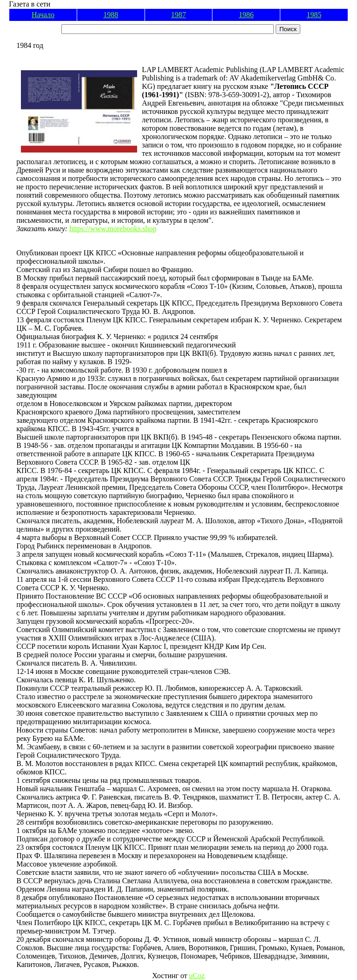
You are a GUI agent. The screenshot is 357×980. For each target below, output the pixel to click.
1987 (178, 15)
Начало (43, 15)
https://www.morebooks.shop (113, 229)
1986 (246, 15)
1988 (111, 15)
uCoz (197, 976)
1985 (314, 15)
